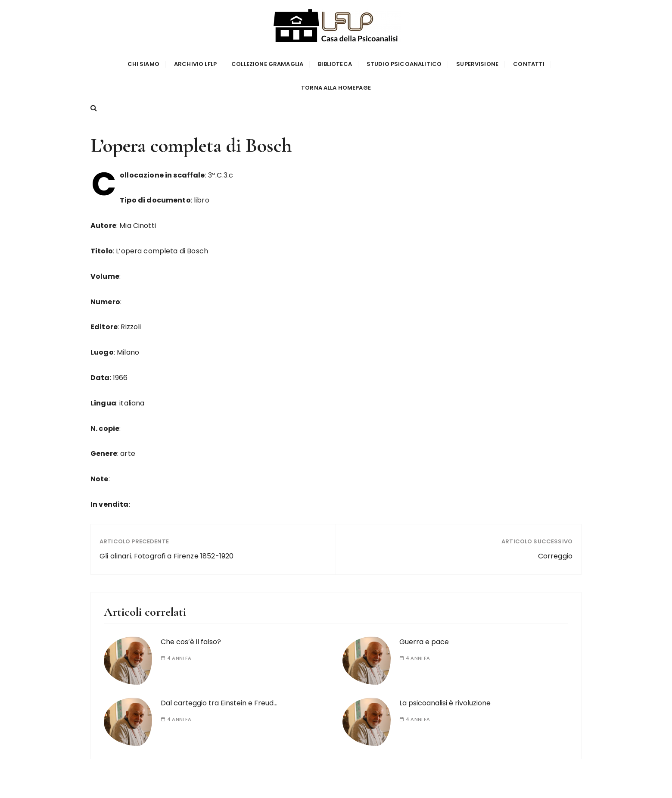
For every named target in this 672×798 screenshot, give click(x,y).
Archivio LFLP (195, 64)
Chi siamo (143, 64)
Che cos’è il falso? (191, 642)
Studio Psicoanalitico (404, 64)
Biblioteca (335, 64)
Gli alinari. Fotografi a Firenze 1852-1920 (166, 556)
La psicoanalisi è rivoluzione (445, 703)
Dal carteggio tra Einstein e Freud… (219, 703)
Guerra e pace (424, 642)
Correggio (555, 556)
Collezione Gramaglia (267, 64)
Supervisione (477, 64)
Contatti (529, 64)
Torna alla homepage (336, 88)
